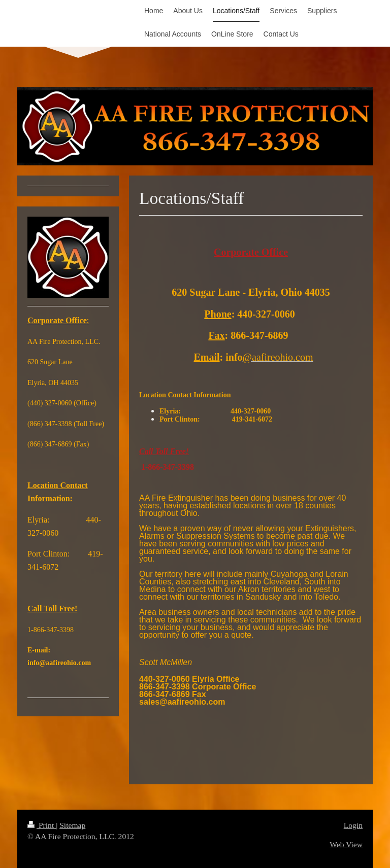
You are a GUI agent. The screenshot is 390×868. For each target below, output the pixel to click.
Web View (346, 844)
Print (42, 825)
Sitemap (72, 825)
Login (353, 825)
